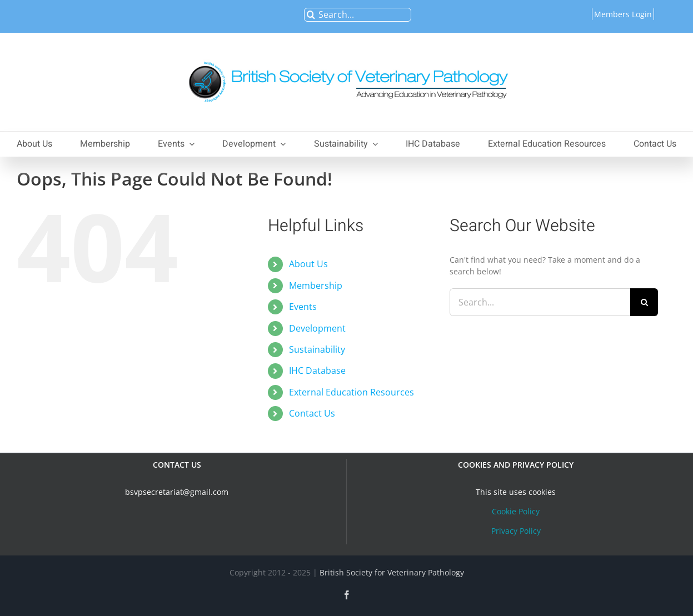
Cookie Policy (516, 511)
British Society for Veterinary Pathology (392, 572)
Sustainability (317, 349)
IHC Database (317, 370)
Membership (316, 286)
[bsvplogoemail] (347, 56)
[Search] (311, 15)
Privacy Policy (516, 531)
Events (303, 307)
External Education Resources (352, 392)
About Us (308, 264)
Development (317, 328)
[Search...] (358, 15)
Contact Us (312, 413)
